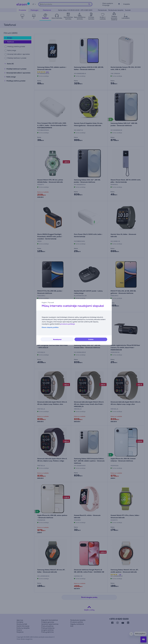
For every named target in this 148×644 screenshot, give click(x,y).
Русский (51, 302)
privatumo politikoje (67, 324)
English (44, 302)
